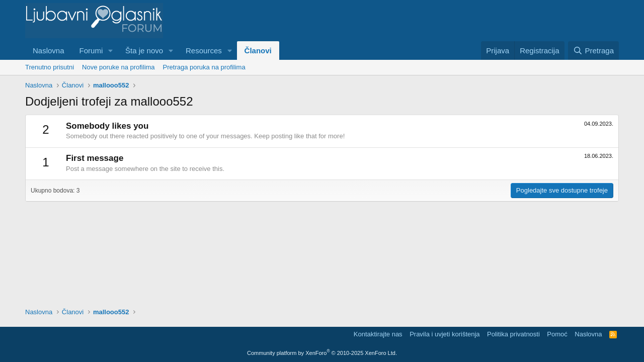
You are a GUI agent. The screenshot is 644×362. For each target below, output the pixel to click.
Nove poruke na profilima (118, 67)
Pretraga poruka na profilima (204, 67)
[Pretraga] (593, 51)
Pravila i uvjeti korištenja (445, 334)
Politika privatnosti (513, 334)
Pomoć (557, 334)
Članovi (258, 51)
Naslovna (49, 51)
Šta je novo (144, 51)
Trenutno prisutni (50, 67)
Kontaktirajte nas (378, 334)
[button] (111, 51)
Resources (204, 51)
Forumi (91, 51)
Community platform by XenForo (322, 353)
